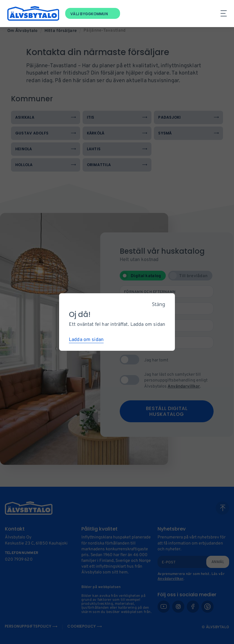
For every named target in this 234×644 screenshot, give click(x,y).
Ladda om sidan (86, 340)
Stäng (159, 304)
